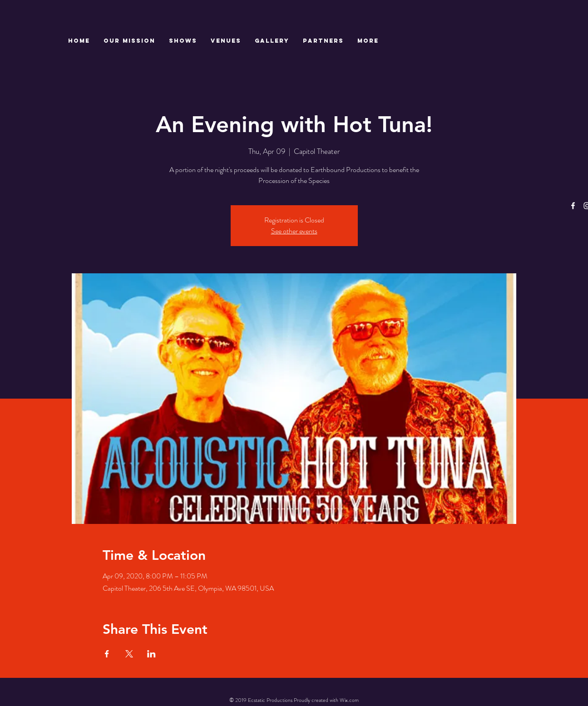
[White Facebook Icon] (573, 206)
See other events (294, 231)
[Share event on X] (129, 654)
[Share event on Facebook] (107, 654)
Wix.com (349, 700)
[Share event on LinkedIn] (151, 654)
